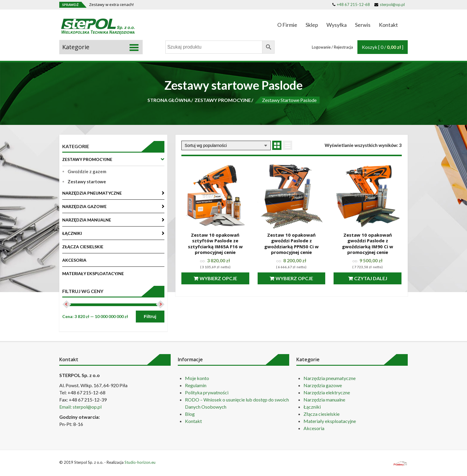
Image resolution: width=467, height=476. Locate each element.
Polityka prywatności (207, 392)
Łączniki (312, 407)
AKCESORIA (74, 260)
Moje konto (197, 378)
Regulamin (196, 385)
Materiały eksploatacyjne (330, 421)
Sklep (312, 25)
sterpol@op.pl (390, 4)
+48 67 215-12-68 (351, 4)
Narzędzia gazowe (323, 385)
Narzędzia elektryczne (327, 392)
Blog (190, 414)
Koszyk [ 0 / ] (383, 47)
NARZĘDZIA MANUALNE (87, 220)
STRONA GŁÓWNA (169, 100)
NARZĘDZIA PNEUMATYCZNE (92, 193)
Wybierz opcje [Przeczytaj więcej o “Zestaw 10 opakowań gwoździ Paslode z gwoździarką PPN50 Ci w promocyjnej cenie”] (294, 278)
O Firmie (287, 25)
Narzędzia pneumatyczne (330, 378)
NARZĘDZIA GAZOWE (84, 206)
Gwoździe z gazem (87, 171)
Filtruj (150, 316)
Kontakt (388, 25)
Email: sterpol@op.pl (80, 407)
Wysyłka (337, 25)
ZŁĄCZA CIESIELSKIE (83, 247)
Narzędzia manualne (324, 400)
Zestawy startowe (87, 182)
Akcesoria (314, 428)
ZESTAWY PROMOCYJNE (223, 100)
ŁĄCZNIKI (72, 233)
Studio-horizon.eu (140, 462)
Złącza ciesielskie (322, 414)
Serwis (363, 25)
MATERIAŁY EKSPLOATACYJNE (93, 273)
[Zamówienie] (226, 145)
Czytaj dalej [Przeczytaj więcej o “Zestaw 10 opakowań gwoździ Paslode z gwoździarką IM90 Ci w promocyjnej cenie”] (371, 278)
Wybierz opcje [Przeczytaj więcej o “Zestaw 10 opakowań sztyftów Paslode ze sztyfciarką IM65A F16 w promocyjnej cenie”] (218, 278)
